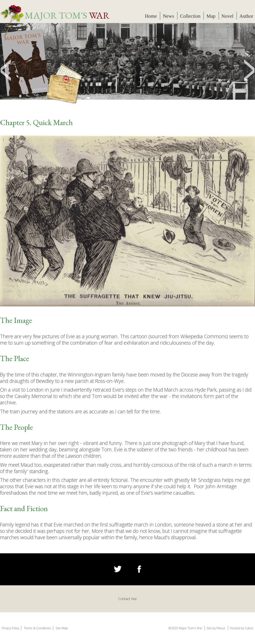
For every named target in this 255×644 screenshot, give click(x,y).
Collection (190, 16)
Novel (227, 16)
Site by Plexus (216, 628)
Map (211, 16)
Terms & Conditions (38, 628)
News (168, 16)
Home (151, 16)
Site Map (62, 628)
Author (246, 16)
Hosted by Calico (242, 628)
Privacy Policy (11, 628)
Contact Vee (127, 599)
